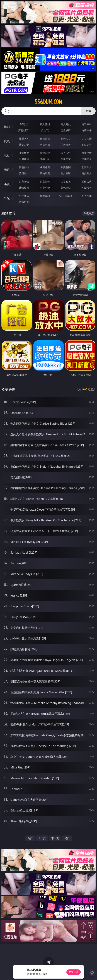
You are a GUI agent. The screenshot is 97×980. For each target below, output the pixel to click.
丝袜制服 (45, 145)
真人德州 (45, 124)
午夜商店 (24, 196)
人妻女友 (66, 182)
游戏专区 (87, 124)
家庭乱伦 (45, 182)
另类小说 (45, 188)
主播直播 (66, 145)
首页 (30, 838)
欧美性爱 (87, 153)
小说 (7, 184)
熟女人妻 (24, 145)
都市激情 (24, 182)
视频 (7, 141)
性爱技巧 (87, 188)
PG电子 (24, 124)
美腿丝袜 (24, 173)
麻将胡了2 (24, 130)
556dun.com (48, 102)
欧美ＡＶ (66, 139)
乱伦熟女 (66, 159)
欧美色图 (66, 167)
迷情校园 (24, 188)
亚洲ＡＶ (24, 139)
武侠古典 (87, 182)
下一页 (55, 838)
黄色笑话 (66, 188)
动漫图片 (87, 167)
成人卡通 (66, 153)
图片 (7, 170)
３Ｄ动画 (87, 139)
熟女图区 (66, 173)
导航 (7, 198)
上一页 (42, 838)
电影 (7, 155)
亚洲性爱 (24, 153)
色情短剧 (24, 202)
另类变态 (87, 159)
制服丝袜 (24, 159)
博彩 (7, 127)
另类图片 (87, 173)
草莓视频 (45, 196)
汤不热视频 (66, 196)
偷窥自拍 (24, 167)
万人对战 (66, 124)
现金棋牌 (66, 130)
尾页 (67, 838)
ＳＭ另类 (87, 145)
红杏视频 (87, 196)
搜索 (88, 111)
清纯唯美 (45, 173)
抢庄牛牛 (87, 130)
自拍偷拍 (45, 139)
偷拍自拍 (45, 153)
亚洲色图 (45, 167)
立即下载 (74, 972)
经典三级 (45, 159)
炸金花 (45, 130)
